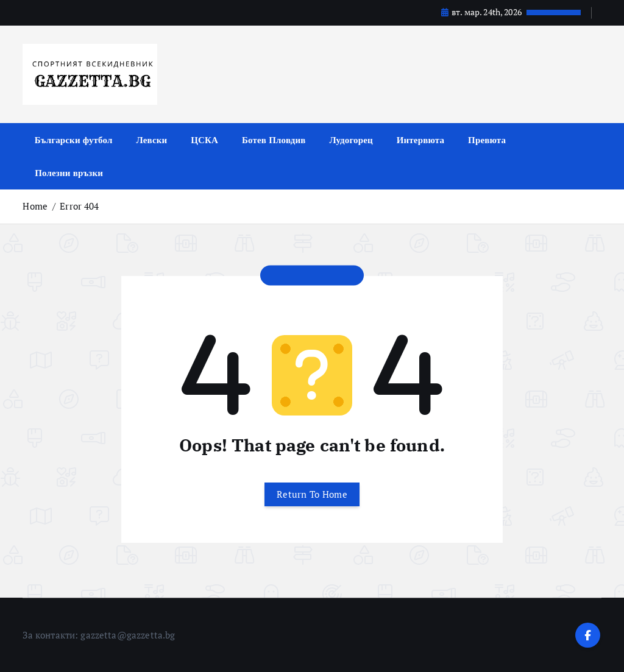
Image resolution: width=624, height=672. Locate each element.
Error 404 (79, 206)
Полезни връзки (69, 172)
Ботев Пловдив (274, 140)
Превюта (487, 140)
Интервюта (420, 140)
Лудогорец (351, 140)
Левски (152, 140)
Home (35, 206)
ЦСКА (204, 140)
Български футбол (74, 140)
